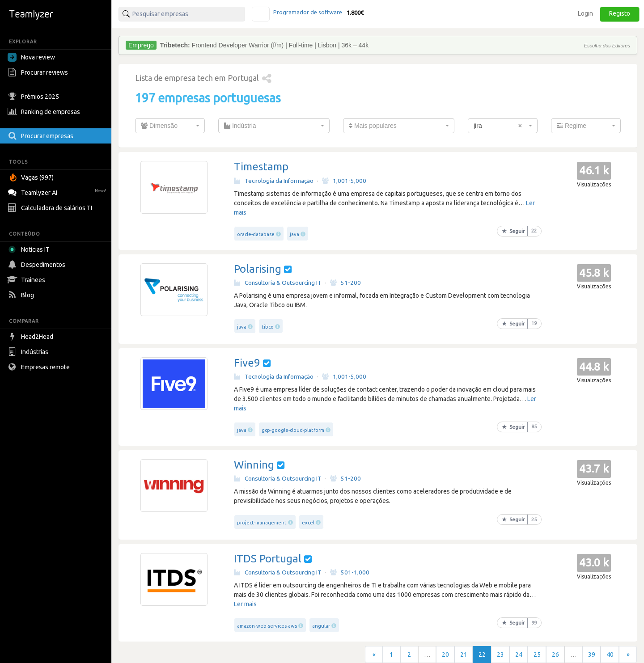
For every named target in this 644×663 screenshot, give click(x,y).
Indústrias (29, 352)
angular (321, 626)
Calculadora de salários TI (51, 208)
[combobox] (170, 126)
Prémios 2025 (34, 97)
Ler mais (245, 604)
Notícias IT (30, 249)
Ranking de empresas (45, 112)
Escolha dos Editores (607, 46)
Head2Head (32, 337)
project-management (262, 523)
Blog (22, 295)
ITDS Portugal (268, 559)
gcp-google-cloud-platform (293, 430)
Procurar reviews (39, 72)
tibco (268, 327)
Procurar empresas (42, 136)
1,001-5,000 (344, 181)
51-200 (345, 283)
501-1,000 (350, 572)
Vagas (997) (32, 177)
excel (308, 523)
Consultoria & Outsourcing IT (278, 283)
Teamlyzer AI (58, 192)
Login (585, 13)
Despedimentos (38, 265)
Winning (254, 465)
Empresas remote (40, 367)
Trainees (28, 280)
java (294, 234)
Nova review (31, 57)
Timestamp (261, 167)
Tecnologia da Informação (274, 181)
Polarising (258, 269)
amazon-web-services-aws (267, 626)
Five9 (247, 363)
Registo (620, 13)
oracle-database (256, 234)
